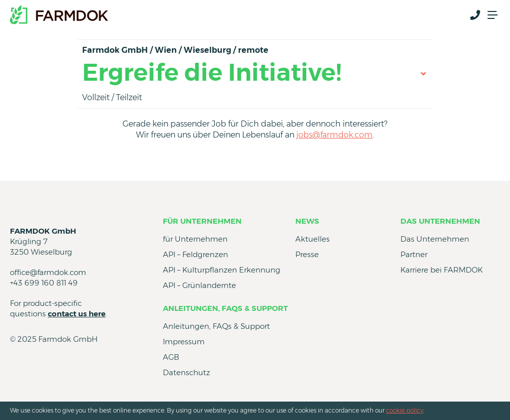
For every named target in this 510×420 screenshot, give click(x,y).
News (307, 221)
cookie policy (405, 410)
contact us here (77, 314)
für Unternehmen (202, 221)
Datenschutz (187, 372)
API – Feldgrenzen (195, 254)
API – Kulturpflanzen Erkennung (222, 270)
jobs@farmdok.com (334, 135)
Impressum (184, 342)
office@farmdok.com (48, 272)
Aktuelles (313, 239)
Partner (414, 254)
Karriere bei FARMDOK (442, 270)
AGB (171, 357)
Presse (307, 254)
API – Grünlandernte (199, 285)
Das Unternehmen (440, 221)
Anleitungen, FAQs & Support (225, 308)
